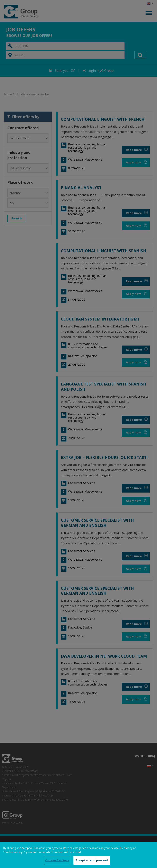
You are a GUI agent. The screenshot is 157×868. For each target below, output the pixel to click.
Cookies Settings (57, 860)
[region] (78, 855)
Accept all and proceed (92, 860)
